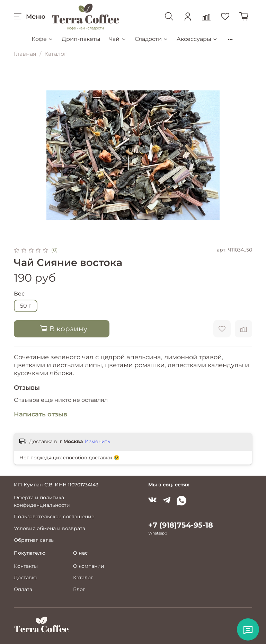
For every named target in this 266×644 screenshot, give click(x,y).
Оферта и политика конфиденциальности (42, 501)
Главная (25, 54)
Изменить (97, 441)
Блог (79, 589)
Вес (19, 294)
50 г (26, 306)
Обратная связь (34, 540)
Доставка (26, 577)
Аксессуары (197, 39)
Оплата (23, 589)
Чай (117, 39)
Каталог (56, 54)
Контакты (26, 566)
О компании (89, 566)
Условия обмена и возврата (50, 528)
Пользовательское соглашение (54, 517)
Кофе (42, 39)
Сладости (152, 39)
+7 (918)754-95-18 (181, 525)
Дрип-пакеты (81, 39)
